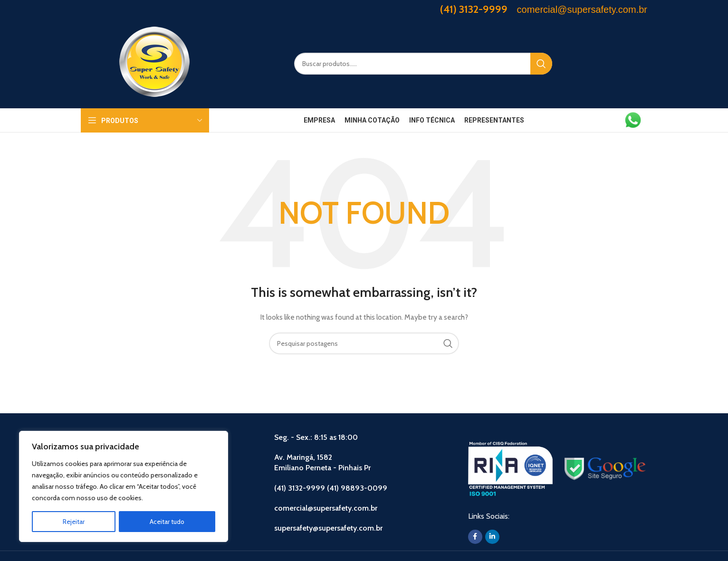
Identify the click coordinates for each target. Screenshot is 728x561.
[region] (124, 486)
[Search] (423, 64)
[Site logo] (154, 63)
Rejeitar (74, 522)
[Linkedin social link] (492, 537)
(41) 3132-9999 (474, 9)
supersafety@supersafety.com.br (328, 528)
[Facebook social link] (475, 537)
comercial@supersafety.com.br (326, 508)
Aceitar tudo (167, 522)
